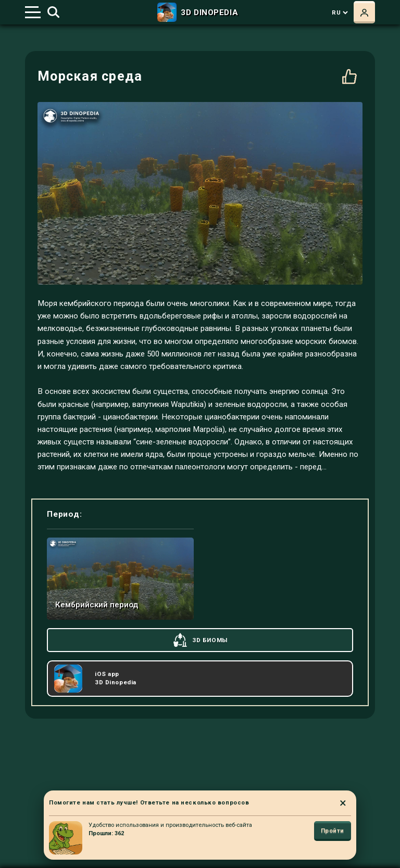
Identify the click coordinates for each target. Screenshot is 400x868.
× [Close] (343, 803)
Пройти (333, 831)
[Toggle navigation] (33, 12)
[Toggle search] (53, 12)
